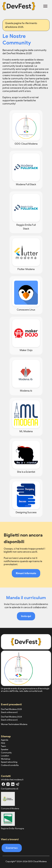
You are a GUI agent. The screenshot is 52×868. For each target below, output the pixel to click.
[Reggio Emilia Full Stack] (26, 212)
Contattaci (12, 848)
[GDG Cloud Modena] (26, 129)
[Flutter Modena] (26, 255)
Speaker (5, 749)
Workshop (6, 759)
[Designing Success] (26, 498)
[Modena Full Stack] (26, 170)
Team (3, 746)
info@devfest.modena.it (12, 780)
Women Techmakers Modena (14, 724)
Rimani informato (26, 573)
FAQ (3, 743)
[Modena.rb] (26, 376)
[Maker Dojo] (26, 336)
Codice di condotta (10, 765)
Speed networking (9, 762)
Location (5, 756)
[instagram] (8, 784)
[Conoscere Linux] (26, 295)
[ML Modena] (26, 417)
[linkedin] (13, 784)
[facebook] (3, 784)
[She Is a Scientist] (26, 457)
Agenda (5, 740)
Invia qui (26, 616)
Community (6, 753)
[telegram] (17, 784)
